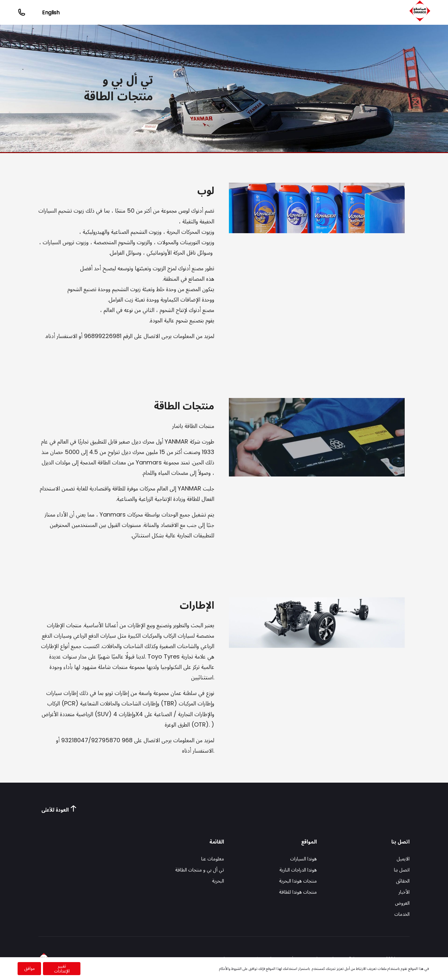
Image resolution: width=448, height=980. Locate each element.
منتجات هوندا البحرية (298, 881)
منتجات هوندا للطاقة (298, 892)
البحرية (218, 881)
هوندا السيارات (303, 859)
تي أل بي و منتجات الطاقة (200, 870)
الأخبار (404, 892)
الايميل (403, 859)
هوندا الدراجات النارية (298, 870)
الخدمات (402, 914)
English (51, 13)
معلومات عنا (213, 859)
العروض (402, 903)
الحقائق (403, 881)
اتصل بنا (402, 870)
